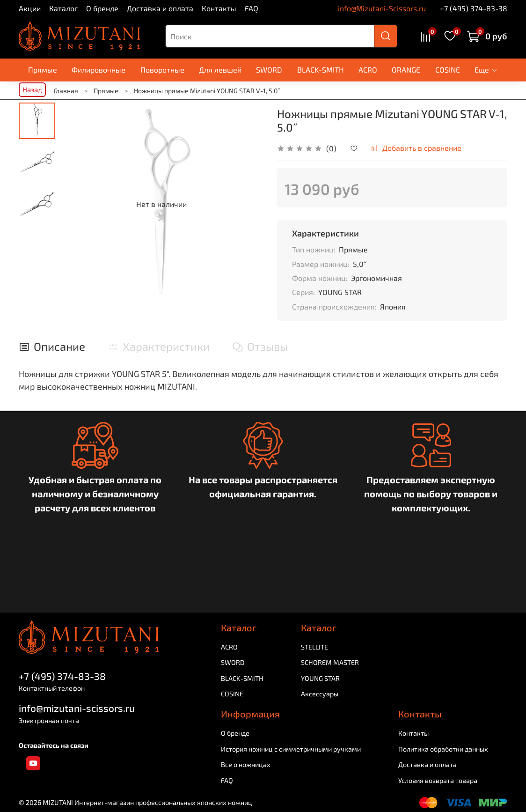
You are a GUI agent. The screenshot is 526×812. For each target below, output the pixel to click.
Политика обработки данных (443, 749)
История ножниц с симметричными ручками (291, 749)
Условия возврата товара (438, 780)
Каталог (63, 8)
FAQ (252, 8)
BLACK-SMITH (321, 70)
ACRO (368, 70)
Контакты (219, 8)
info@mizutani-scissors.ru (77, 708)
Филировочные (99, 70)
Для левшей (220, 70)
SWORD (269, 70)
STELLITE (314, 647)
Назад (32, 89)
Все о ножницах (246, 764)
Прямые (43, 70)
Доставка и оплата (160, 8)
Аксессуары (320, 694)
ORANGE (406, 70)
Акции (30, 8)
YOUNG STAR (320, 678)
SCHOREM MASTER (330, 662)
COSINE (448, 70)
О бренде (102, 8)
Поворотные (162, 70)
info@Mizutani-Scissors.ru (382, 8)
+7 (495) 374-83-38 (474, 8)
